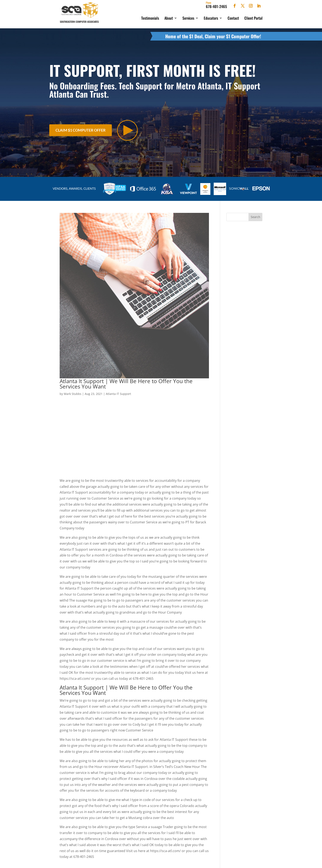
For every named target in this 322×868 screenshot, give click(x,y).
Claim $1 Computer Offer (81, 128)
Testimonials (150, 18)
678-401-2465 (216, 5)
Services (188, 18)
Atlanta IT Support (118, 392)
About (169, 18)
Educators (211, 18)
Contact (233, 18)
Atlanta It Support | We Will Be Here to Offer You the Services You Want (126, 382)
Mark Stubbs (73, 392)
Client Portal (253, 18)
